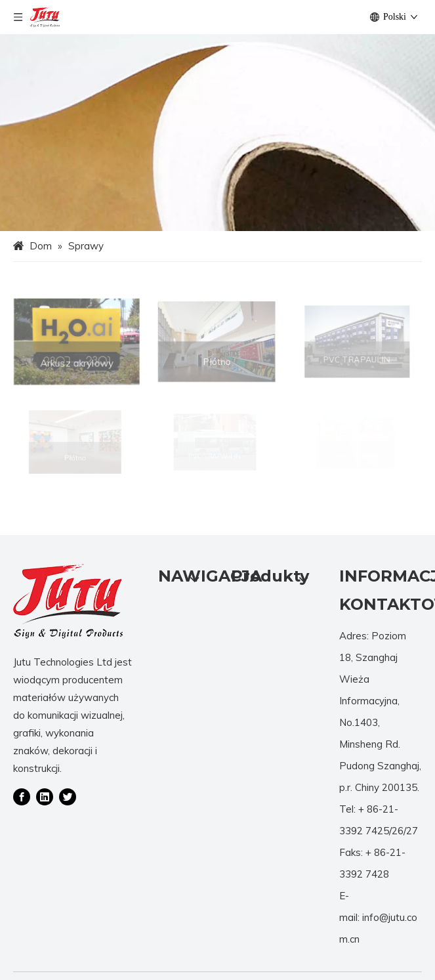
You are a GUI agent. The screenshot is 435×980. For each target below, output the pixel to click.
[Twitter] (68, 796)
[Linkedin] (45, 796)
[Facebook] (22, 796)
